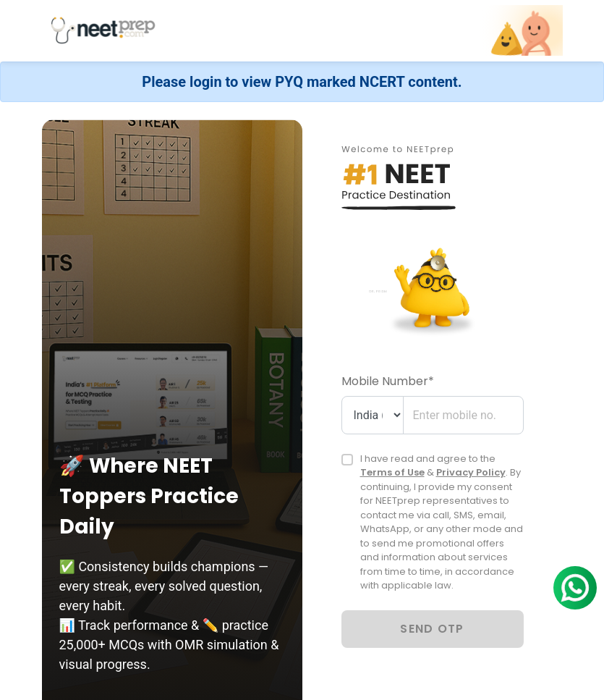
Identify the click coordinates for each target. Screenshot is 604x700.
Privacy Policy (471, 472)
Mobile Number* (388, 381)
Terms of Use (392, 472)
